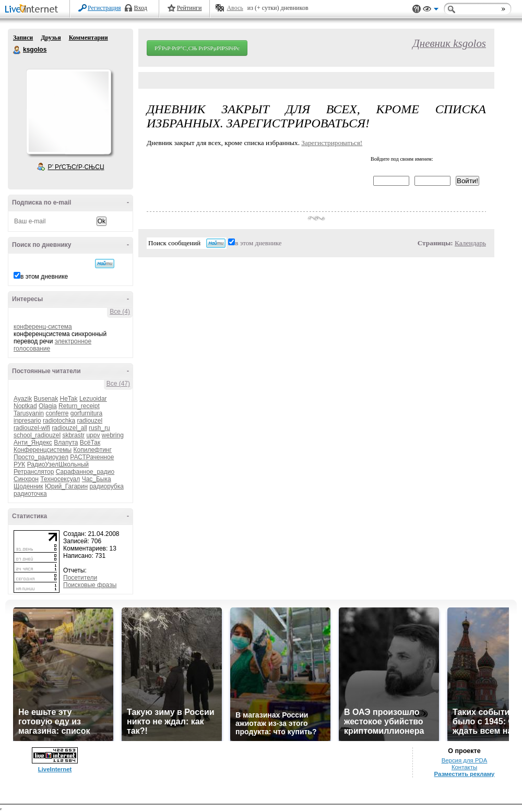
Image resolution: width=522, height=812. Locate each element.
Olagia (48, 406)
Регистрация (104, 8)
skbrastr (73, 435)
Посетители (80, 578)
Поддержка (417, 9)
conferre (57, 413)
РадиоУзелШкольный (58, 464)
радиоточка (30, 494)
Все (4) (120, 312)
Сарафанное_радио (85, 472)
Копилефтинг (93, 450)
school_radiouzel (37, 435)
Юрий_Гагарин (66, 486)
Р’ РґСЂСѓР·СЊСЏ (76, 167)
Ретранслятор (34, 472)
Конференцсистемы (43, 450)
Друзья (51, 38)
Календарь (470, 243)
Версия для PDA (465, 760)
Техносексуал (60, 479)
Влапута (66, 443)
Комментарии (88, 38)
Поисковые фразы (90, 585)
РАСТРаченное (92, 457)
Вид (431, 10)
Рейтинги (189, 8)
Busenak (46, 399)
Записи (23, 38)
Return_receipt (79, 406)
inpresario (27, 421)
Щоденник (28, 486)
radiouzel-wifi (32, 428)
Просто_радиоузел (41, 457)
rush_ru (99, 428)
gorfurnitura (86, 413)
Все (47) (118, 384)
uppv (93, 435)
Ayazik (23, 399)
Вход (141, 8)
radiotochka (59, 421)
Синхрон (26, 479)
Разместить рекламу (465, 774)
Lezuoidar (93, 399)
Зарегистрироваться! (332, 143)
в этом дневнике (44, 277)
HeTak (69, 399)
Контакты (464, 767)
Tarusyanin (29, 413)
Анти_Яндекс (33, 443)
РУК (19, 464)
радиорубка (106, 486)
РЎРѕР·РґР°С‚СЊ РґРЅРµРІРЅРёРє (197, 48)
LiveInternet (33, 10)
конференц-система (43, 327)
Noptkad (25, 406)
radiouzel (90, 421)
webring (113, 435)
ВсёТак (90, 443)
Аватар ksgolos (68, 112)
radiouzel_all (69, 428)
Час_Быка (97, 479)
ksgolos (17, 50)
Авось (235, 8)
